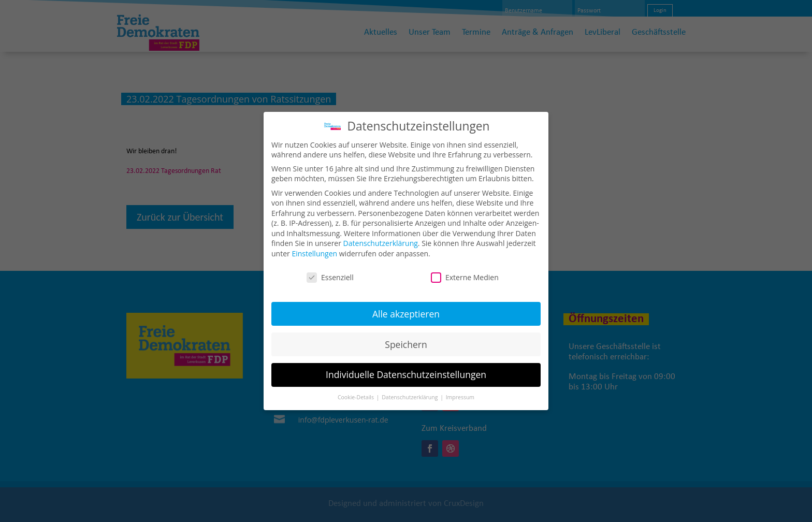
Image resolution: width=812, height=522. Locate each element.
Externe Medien (465, 273)
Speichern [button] (406, 340)
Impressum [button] (460, 394)
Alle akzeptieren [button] (406, 310)
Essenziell (330, 273)
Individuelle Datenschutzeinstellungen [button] (406, 371)
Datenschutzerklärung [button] (410, 394)
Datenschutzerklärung (381, 240)
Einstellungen (314, 249)
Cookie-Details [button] (357, 394)
